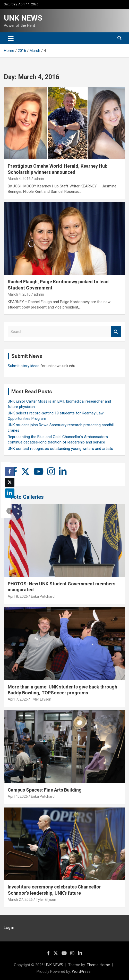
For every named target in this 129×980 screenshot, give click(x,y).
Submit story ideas (24, 366)
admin (39, 179)
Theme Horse (98, 965)
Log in (9, 928)
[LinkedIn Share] (10, 493)
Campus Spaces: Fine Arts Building (45, 790)
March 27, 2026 (20, 900)
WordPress (81, 972)
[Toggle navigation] (11, 38)
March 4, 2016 (19, 179)
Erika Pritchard (43, 596)
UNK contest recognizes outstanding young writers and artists (60, 449)
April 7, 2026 (18, 699)
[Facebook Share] (10, 471)
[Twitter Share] (10, 482)
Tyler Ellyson (41, 699)
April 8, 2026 (18, 596)
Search (116, 332)
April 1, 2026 (18, 796)
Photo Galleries (26, 497)
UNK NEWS (23, 18)
